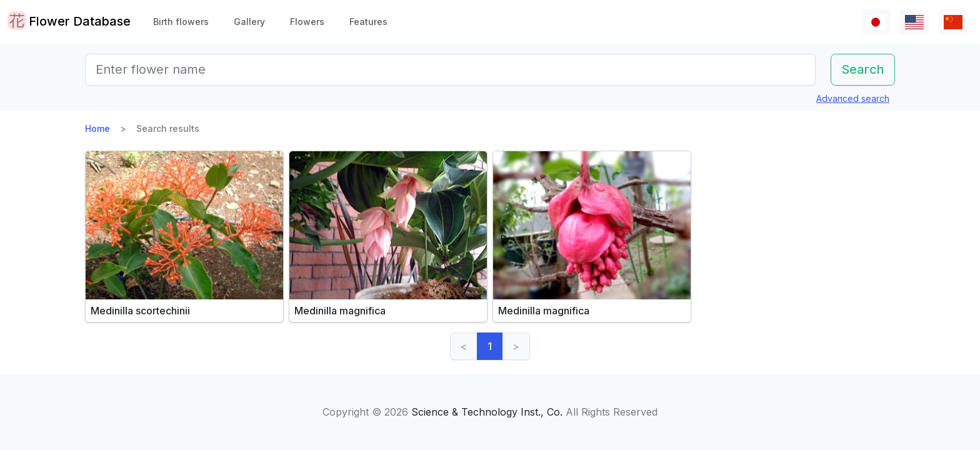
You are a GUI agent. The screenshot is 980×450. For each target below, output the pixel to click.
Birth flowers (181, 22)
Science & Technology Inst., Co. (487, 412)
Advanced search (853, 98)
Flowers (307, 22)
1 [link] (490, 346)
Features (368, 22)
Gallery (249, 22)
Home (97, 128)
